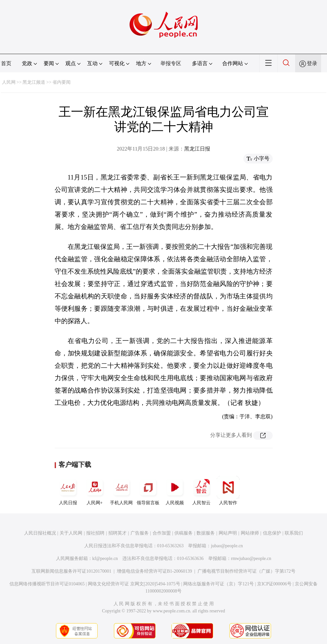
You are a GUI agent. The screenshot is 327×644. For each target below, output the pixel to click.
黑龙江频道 (34, 82)
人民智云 (201, 491)
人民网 (9, 82)
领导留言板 (148, 491)
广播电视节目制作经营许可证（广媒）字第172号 (246, 571)
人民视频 (175, 491)
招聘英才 (117, 533)
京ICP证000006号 (274, 584)
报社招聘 (95, 533)
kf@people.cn (105, 558)
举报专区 (171, 63)
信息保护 (272, 533)
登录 (312, 63)
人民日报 (68, 491)
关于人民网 (71, 533)
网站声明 (228, 533)
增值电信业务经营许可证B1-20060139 (154, 571)
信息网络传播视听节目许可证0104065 (47, 584)
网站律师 (250, 533)
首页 (6, 63)
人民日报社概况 (40, 533)
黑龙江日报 (197, 149)
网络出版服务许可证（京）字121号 (218, 584)
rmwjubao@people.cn (251, 558)
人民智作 (228, 491)
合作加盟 (162, 533)
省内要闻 (61, 82)
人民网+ (95, 491)
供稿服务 (184, 533)
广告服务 (140, 533)
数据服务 (206, 533)
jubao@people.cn (227, 546)
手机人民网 (121, 491)
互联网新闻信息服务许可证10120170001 (71, 571)
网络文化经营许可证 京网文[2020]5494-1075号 (134, 584)
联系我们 (294, 533)
